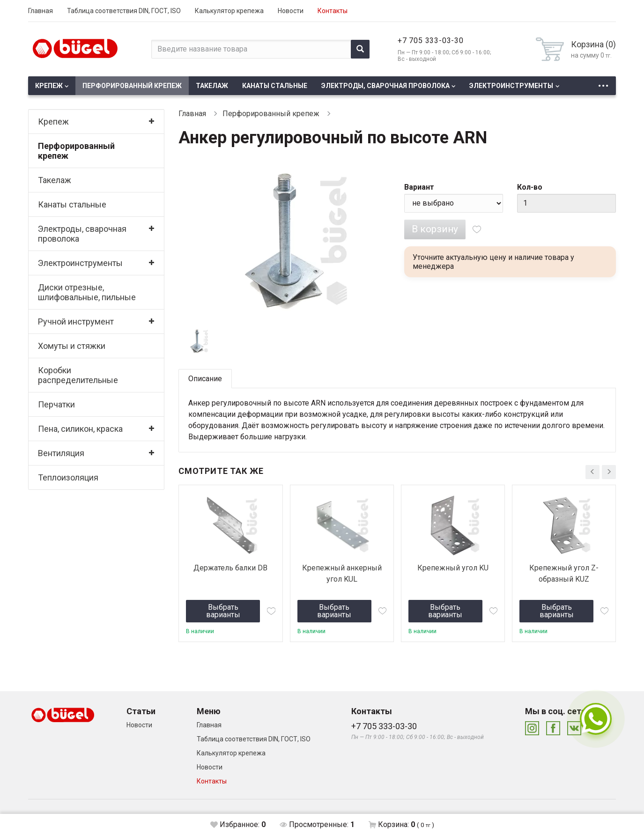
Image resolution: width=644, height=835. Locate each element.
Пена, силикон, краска (80, 429)
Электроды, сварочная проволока (385, 86)
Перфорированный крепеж (132, 86)
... (603, 83)
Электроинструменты (511, 86)
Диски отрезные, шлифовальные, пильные (87, 292)
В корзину (435, 229)
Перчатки (56, 404)
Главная (41, 11)
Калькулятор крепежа (229, 11)
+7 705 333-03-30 (431, 41)
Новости (291, 11)
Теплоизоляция (68, 477)
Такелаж (212, 86)
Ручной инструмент (76, 321)
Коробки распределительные (78, 375)
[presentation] (592, 472)
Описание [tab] (205, 379)
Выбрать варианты (223, 611)
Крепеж (49, 86)
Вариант (419, 187)
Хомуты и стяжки (72, 346)
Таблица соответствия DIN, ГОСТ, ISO (124, 11)
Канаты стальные (275, 86)
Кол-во (530, 187)
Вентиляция (61, 453)
